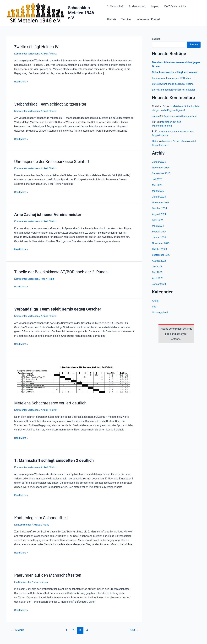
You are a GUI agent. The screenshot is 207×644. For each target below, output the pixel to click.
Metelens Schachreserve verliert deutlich (52, 403)
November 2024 (161, 206)
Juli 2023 (157, 270)
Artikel (46, 54)
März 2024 (158, 230)
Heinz (155, 145)
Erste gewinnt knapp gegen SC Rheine (174, 84)
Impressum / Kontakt (148, 19)
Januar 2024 (159, 241)
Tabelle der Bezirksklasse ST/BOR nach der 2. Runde (63, 272)
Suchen (156, 39)
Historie (112, 19)
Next (134, 630)
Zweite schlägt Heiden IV (37, 47)
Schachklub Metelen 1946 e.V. (81, 13)
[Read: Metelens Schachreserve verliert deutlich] (74, 380)
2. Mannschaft (137, 6)
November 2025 (161, 171)
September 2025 (162, 177)
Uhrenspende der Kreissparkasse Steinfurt (54, 161)
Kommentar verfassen (27, 54)
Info (44, 279)
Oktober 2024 (160, 212)
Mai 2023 (157, 276)
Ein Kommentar (23, 525)
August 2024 (159, 218)
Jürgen (156, 120)
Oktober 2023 (160, 253)
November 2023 (161, 247)
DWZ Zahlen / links (175, 6)
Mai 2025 (157, 189)
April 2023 (158, 282)
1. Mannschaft (115, 6)
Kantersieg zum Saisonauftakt (42, 518)
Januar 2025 (159, 201)
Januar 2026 (159, 166)
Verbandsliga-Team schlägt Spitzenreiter (52, 104)
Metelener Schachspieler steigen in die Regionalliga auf (175, 110)
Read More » (21, 81)
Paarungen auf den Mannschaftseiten (49, 575)
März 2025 (158, 195)
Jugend (155, 6)
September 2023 (162, 259)
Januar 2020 (159, 288)
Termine (126, 19)
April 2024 (158, 224)
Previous (18, 630)
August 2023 (159, 265)
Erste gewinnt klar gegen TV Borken (172, 78)
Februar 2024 (160, 235)
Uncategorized (160, 316)
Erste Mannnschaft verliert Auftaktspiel (174, 90)
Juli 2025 (157, 183)
